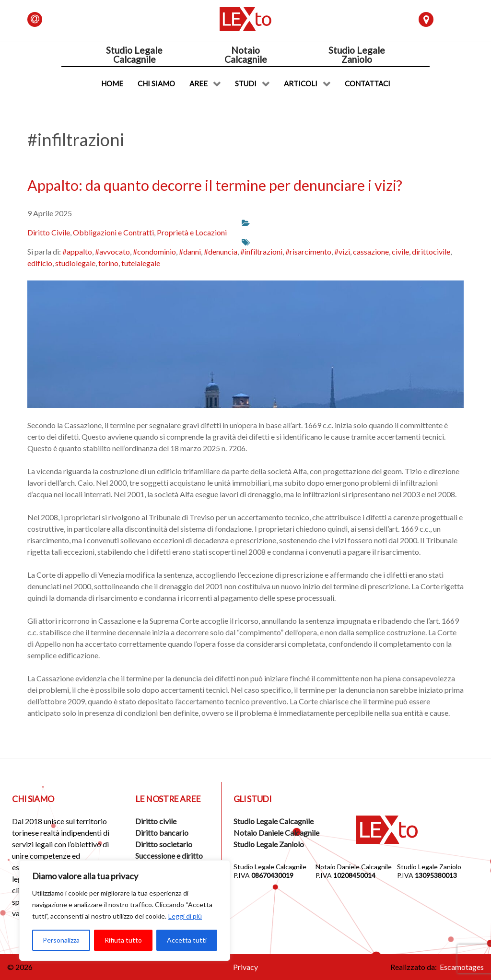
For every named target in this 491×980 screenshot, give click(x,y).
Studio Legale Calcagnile (274, 821)
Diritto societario (164, 844)
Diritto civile (156, 821)
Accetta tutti (187, 940)
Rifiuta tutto (123, 940)
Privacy (245, 967)
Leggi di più (185, 916)
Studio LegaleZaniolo (357, 55)
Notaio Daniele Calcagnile (276, 833)
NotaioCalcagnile (246, 55)
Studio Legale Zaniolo (269, 844)
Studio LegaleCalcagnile (134, 55)
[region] (125, 910)
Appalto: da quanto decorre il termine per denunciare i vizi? (215, 185)
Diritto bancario (162, 833)
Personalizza (61, 940)
